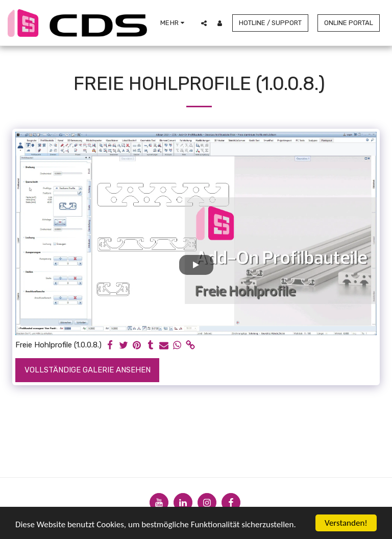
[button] (204, 23)
